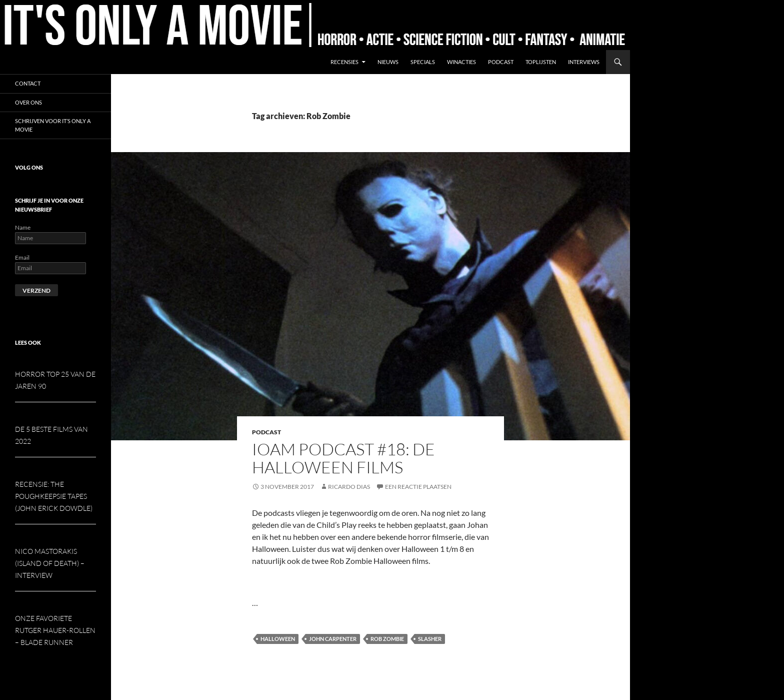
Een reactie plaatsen (418, 487)
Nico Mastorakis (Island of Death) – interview (50, 563)
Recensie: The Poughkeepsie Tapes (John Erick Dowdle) (54, 496)
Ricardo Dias (349, 487)
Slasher (430, 639)
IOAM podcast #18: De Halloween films (343, 458)
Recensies (344, 62)
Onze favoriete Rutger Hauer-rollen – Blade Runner (55, 630)
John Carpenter (333, 639)
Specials (423, 62)
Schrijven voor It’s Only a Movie (53, 125)
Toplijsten (541, 62)
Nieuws (388, 62)
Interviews (584, 62)
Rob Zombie (387, 639)
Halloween (278, 639)
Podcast (501, 62)
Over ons (28, 102)
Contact (28, 83)
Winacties (461, 62)
